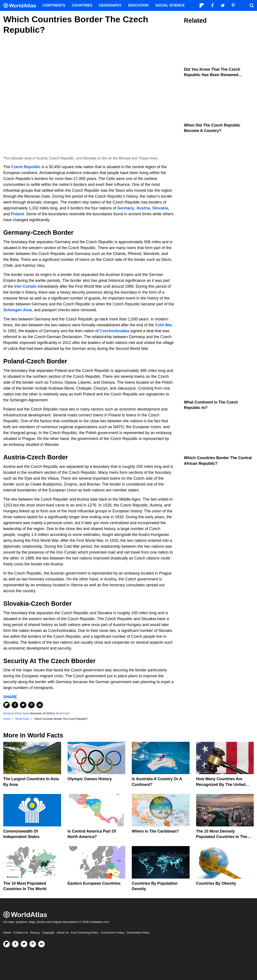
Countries (82, 5)
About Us (63, 933)
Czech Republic (26, 167)
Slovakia (160, 208)
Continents (54, 5)
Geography (110, 5)
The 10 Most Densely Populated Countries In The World (222, 837)
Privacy (35, 933)
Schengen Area (17, 310)
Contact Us (21, 933)
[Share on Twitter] (23, 705)
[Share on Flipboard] (7, 705)
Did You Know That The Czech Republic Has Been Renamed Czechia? (212, 75)
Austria (143, 208)
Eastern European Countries (94, 883)
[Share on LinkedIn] (40, 705)
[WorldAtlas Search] (252, 5)
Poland (17, 214)
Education (138, 5)
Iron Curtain (25, 286)
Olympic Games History (90, 779)
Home (7, 933)
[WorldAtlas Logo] (21, 6)
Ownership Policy (138, 933)
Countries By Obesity (216, 883)
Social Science (170, 5)
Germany (126, 208)
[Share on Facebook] (15, 705)
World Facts (63, 713)
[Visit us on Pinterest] (33, 944)
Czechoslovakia (114, 331)
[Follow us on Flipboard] (7, 944)
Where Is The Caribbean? (155, 831)
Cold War (163, 325)
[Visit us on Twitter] (24, 944)
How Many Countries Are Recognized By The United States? (221, 784)
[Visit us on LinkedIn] (41, 944)
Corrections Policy (112, 933)
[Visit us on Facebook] (15, 944)
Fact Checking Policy (85, 933)
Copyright (48, 933)
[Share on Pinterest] (31, 705)
